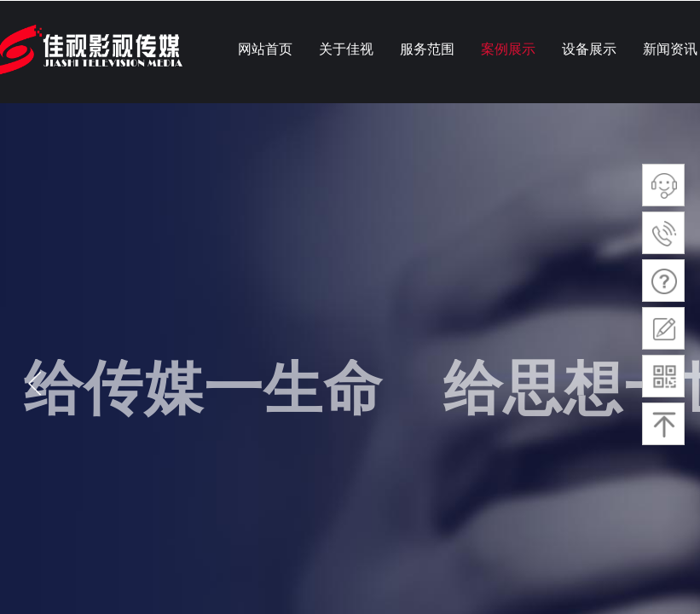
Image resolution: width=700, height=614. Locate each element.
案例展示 (508, 49)
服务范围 (427, 49)
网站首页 (265, 49)
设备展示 (589, 49)
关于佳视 (346, 49)
